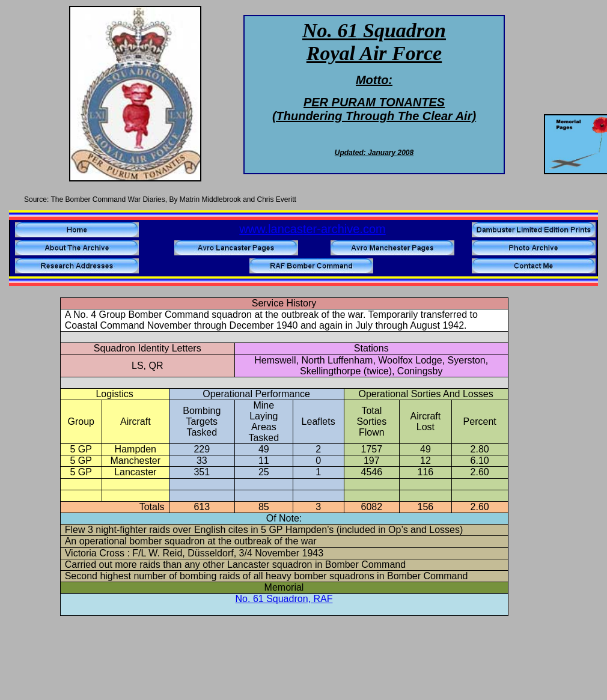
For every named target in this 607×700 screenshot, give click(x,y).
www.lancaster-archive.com (312, 229)
